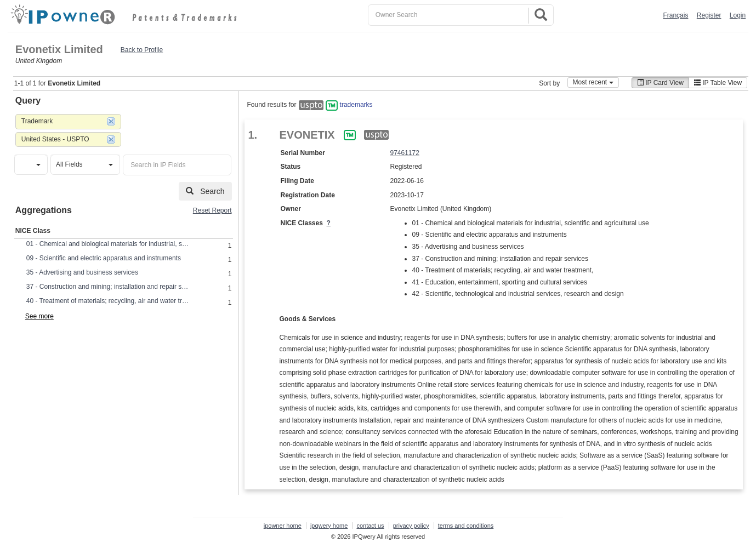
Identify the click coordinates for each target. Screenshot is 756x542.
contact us (370, 526)
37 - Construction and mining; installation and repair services (109, 287)
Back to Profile (142, 50)
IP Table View (718, 83)
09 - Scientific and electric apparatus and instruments (104, 258)
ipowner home (283, 526)
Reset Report (212, 210)
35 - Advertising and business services (82, 272)
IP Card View (660, 83)
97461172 (405, 153)
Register (709, 15)
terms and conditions (466, 526)
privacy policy (411, 526)
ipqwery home (329, 526)
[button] (31, 165)
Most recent (593, 82)
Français (675, 15)
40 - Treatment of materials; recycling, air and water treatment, (109, 301)
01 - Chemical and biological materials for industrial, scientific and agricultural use (109, 244)
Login (738, 15)
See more (39, 316)
